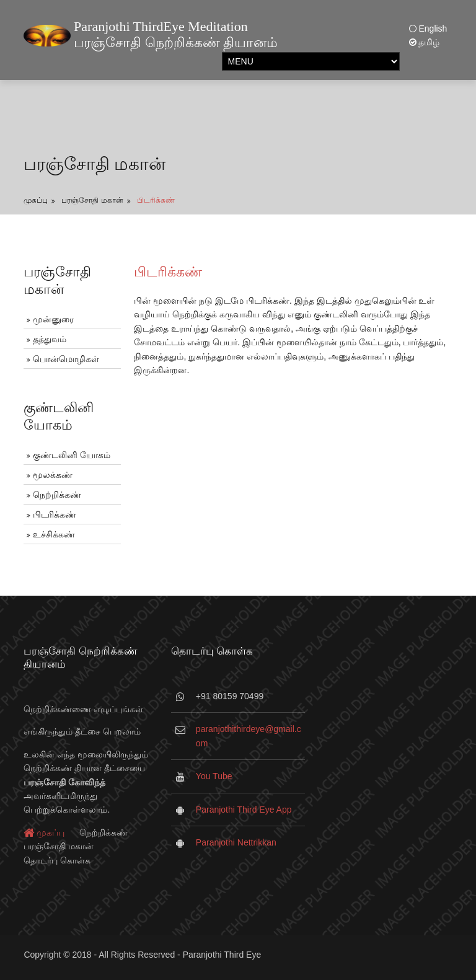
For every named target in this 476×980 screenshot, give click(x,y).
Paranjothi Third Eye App (244, 810)
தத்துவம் (50, 339)
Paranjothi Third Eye (222, 955)
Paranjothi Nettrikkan (236, 842)
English (428, 29)
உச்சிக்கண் (54, 534)
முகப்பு (36, 200)
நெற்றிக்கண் (57, 495)
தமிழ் (425, 42)
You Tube (214, 776)
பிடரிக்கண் (156, 200)
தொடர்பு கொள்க (57, 860)
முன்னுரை (53, 319)
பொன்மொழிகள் (66, 359)
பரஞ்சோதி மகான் (92, 200)
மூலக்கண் (53, 475)
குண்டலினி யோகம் (72, 455)
